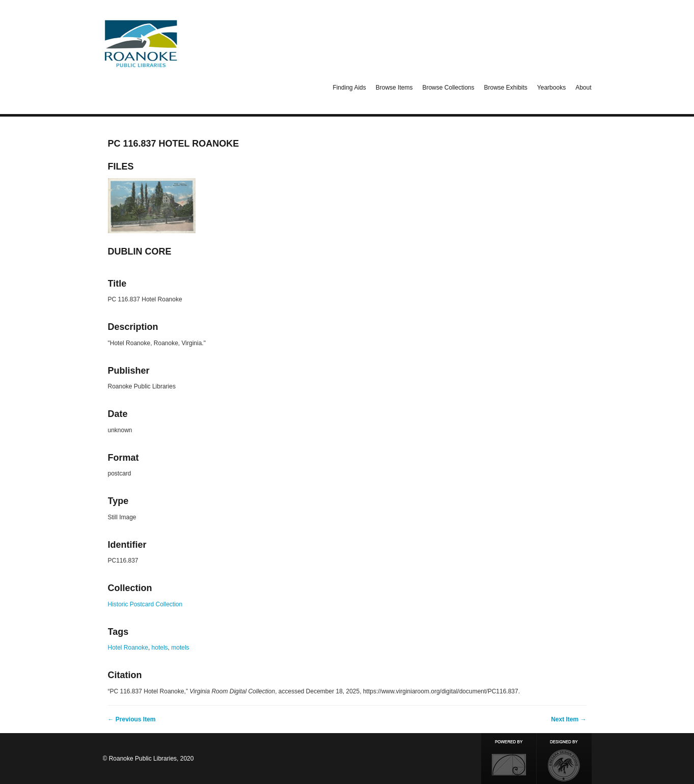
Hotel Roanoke (128, 648)
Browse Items (394, 88)
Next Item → (568, 719)
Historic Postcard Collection (145, 604)
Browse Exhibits (505, 88)
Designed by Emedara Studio (564, 759)
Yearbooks (551, 88)
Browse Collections (448, 88)
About (583, 88)
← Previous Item (132, 719)
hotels (160, 648)
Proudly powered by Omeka (509, 759)
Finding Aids (349, 88)
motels (180, 648)
